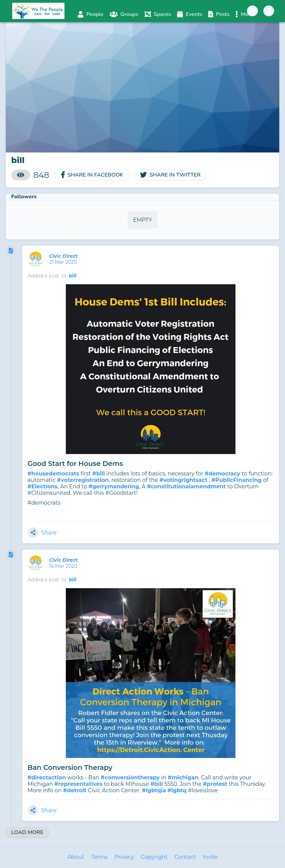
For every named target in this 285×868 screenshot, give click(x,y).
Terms (99, 857)
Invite (210, 857)
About (76, 857)
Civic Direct (64, 256)
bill (73, 276)
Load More (27, 832)
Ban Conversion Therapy (70, 767)
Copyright (154, 857)
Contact (185, 857)
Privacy (124, 857)
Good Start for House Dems (75, 464)
